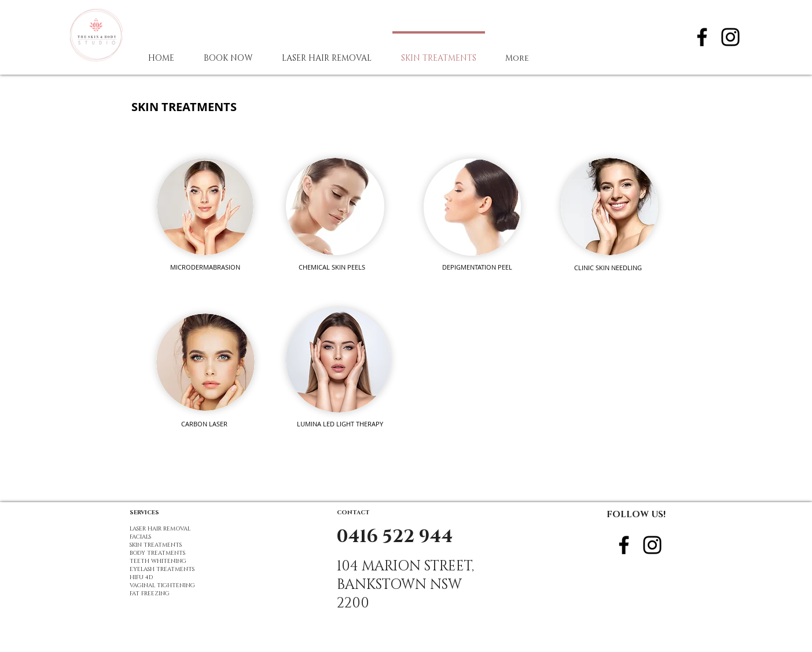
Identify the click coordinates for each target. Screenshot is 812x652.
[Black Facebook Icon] (702, 37)
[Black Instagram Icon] (730, 37)
